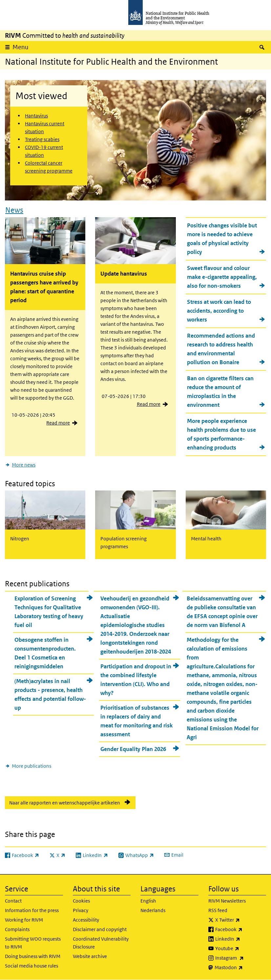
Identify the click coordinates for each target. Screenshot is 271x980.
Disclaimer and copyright (100, 929)
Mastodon (240, 968)
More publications (31, 766)
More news (24, 465)
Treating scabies (42, 139)
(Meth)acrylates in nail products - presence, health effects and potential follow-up (50, 694)
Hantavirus (36, 116)
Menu (21, 47)
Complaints (17, 929)
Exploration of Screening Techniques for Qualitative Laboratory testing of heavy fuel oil (49, 612)
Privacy (81, 910)
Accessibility (86, 920)
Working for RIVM (24, 920)
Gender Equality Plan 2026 (133, 749)
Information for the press (32, 910)
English (148, 901)
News (14, 210)
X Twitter (241, 920)
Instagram (241, 958)
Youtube (241, 949)
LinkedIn (241, 939)
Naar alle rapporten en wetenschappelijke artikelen (65, 803)
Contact (13, 901)
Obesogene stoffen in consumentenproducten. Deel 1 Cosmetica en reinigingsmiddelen (45, 653)
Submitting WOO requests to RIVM (33, 943)
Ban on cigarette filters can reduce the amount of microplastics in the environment (220, 392)
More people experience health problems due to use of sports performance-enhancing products (221, 434)
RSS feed (218, 910)
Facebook (241, 929)
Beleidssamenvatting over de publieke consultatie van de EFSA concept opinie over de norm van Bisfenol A (222, 612)
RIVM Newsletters (227, 901)
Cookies (81, 901)
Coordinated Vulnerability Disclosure (101, 943)
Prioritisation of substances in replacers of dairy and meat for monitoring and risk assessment (136, 721)
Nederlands (153, 910)
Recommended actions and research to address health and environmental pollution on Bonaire (221, 349)
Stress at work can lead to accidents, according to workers (219, 311)
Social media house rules (31, 966)
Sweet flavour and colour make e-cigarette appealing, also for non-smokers (222, 277)
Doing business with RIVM (33, 956)
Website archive (90, 956)
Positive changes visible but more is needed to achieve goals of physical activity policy (222, 239)
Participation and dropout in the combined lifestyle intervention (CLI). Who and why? (136, 680)
